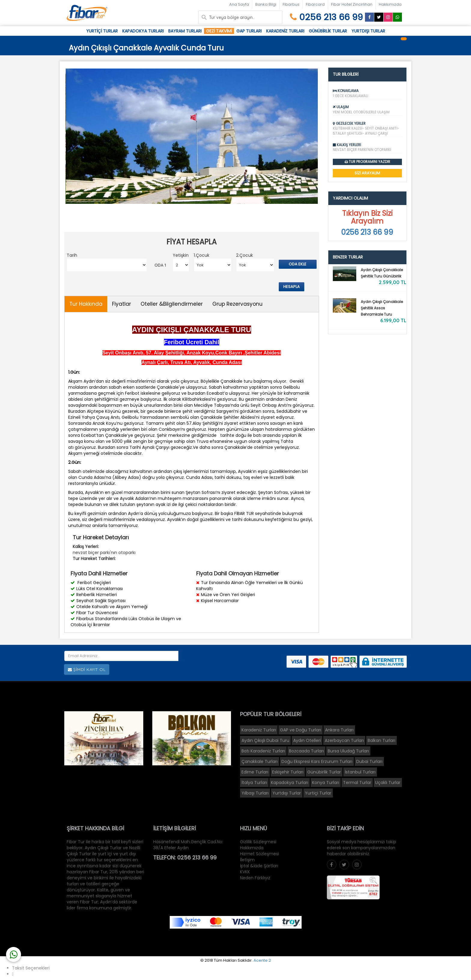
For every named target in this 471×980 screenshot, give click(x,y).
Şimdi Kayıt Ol (87, 670)
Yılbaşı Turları (255, 793)
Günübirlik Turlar (328, 31)
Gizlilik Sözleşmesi (258, 842)
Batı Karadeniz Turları (263, 751)
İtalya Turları (254, 782)
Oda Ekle (298, 264)
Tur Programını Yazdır (369, 162)
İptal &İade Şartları (259, 866)
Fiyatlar (122, 304)
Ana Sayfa (239, 4)
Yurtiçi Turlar (102, 31)
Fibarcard (315, 4)
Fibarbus (291, 4)
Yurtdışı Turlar (368, 31)
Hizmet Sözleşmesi (260, 854)
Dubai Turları (369, 761)
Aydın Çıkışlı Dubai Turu (265, 740)
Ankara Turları (339, 730)
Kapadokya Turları (143, 31)
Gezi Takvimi (219, 31)
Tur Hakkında (86, 304)
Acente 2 (262, 960)
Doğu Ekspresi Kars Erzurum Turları (317, 761)
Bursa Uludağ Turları (348, 751)
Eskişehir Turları (288, 772)
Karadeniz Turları (285, 31)
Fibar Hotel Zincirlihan (352, 4)
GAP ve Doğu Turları (301, 730)
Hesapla (292, 287)
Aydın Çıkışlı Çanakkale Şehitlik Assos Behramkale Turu (382, 308)
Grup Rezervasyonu (237, 304)
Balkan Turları (381, 740)
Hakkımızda (390, 4)
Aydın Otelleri (307, 740)
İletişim (247, 860)
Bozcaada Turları (306, 751)
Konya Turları (326, 782)
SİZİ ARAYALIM (367, 173)
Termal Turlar (357, 782)
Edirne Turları (255, 772)
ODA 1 (160, 265)
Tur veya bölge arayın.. (232, 17)
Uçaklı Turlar (388, 782)
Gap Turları (249, 31)
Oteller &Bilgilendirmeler (172, 304)
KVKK (245, 872)
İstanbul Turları (360, 772)
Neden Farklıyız (255, 878)
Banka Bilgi (266, 4)
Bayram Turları (185, 31)
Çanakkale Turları (260, 761)
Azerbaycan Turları (344, 740)
